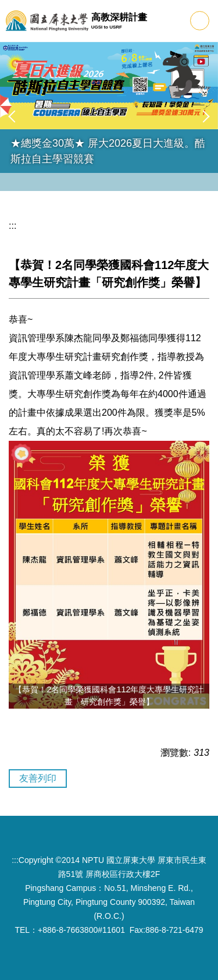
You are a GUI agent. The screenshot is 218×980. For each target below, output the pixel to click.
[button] (15, 116)
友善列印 (38, 778)
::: (12, 226)
